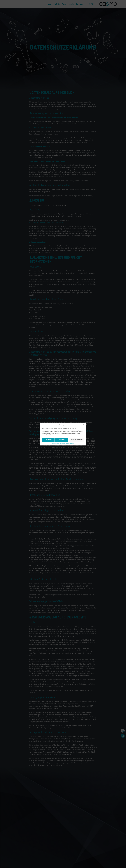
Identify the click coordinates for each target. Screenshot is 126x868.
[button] (83, 425)
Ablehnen (62, 440)
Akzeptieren (48, 440)
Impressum (72, 443)
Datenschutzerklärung (64, 443)
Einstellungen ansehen (77, 440)
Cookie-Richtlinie (55, 443)
